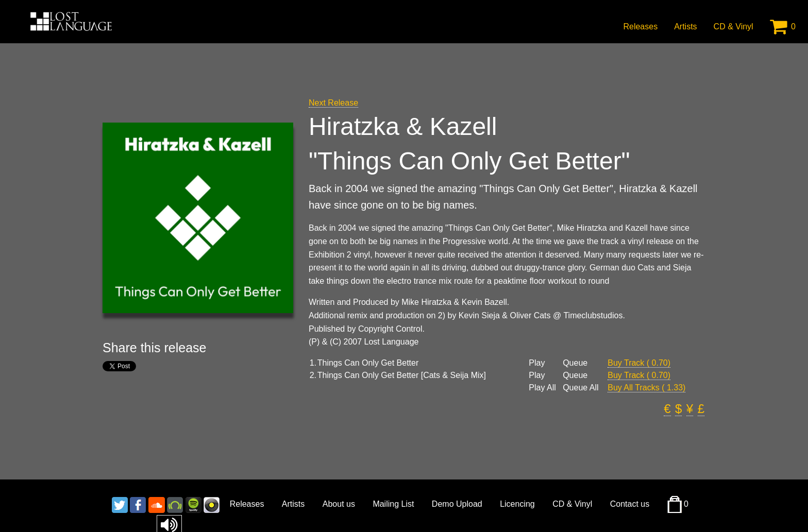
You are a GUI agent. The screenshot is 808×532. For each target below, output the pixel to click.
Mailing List (393, 504)
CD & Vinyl (734, 27)
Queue (575, 363)
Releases (640, 27)
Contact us (630, 504)
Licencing (517, 504)
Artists (685, 27)
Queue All (580, 388)
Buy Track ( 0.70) (639, 363)
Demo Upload (457, 504)
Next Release (333, 103)
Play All (542, 388)
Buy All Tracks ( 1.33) (646, 388)
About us (339, 504)
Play (537, 363)
